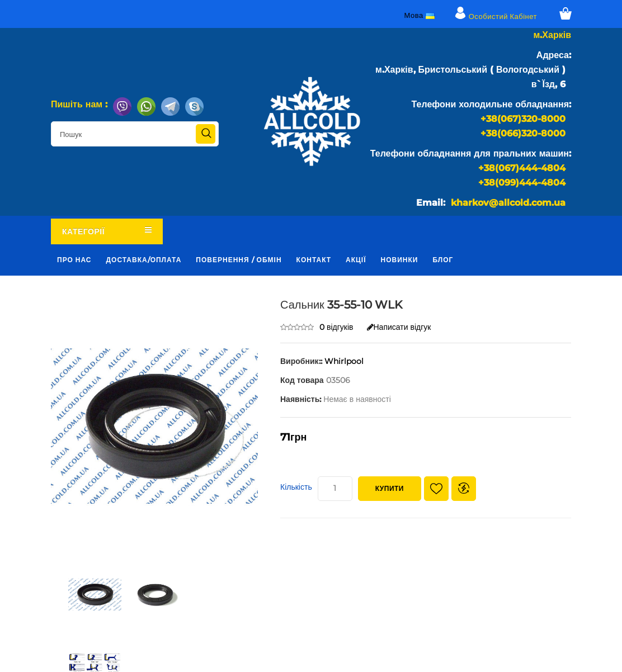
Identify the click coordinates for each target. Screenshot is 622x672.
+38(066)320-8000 (523, 133)
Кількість (296, 487)
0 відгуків (336, 327)
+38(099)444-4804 (522, 183)
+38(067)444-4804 (522, 168)
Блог (443, 260)
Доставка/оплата (144, 260)
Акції (356, 260)
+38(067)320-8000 (523, 119)
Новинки (400, 260)
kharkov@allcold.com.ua (508, 203)
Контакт (314, 260)
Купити (390, 488)
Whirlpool (344, 361)
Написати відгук (399, 327)
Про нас (74, 260)
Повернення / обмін (239, 260)
